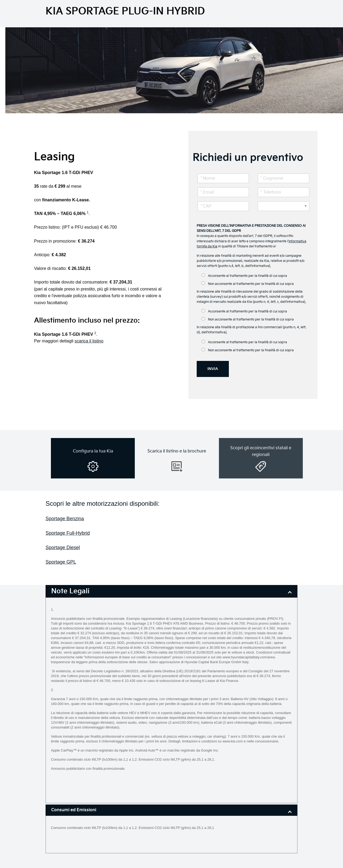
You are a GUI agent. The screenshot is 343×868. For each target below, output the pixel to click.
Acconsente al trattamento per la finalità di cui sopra (244, 276)
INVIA (213, 369)
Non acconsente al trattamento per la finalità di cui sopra (248, 284)
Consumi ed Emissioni (74, 810)
